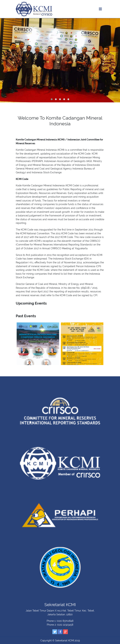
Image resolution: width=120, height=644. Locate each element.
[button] (52, 99)
